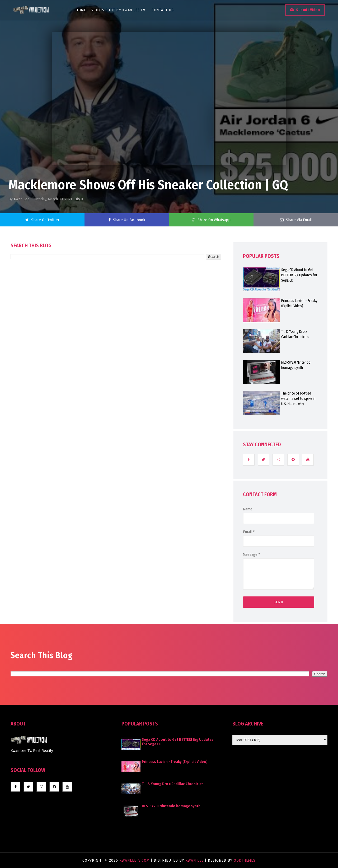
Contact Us (163, 10)
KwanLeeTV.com (135, 860)
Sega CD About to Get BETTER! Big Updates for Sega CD (299, 275)
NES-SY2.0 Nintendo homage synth (296, 365)
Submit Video (308, 10)
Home (81, 10)
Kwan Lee (22, 199)
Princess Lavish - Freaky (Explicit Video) (299, 303)
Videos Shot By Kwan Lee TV (118, 10)
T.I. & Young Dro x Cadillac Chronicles (295, 334)
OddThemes (245, 860)
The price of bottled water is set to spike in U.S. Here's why (298, 399)
